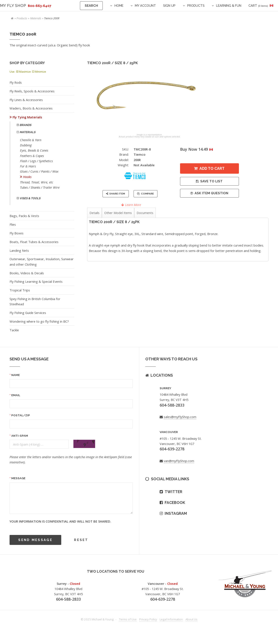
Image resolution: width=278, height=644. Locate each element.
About (191, 619)
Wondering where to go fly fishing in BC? (39, 321)
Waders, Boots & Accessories (31, 108)
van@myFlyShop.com (179, 461)
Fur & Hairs (28, 166)
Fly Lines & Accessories (26, 100)
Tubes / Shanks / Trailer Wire (40, 187)
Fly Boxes (17, 233)
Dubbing (26, 145)
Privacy (148, 619)
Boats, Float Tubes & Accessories (34, 242)
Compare (147, 194)
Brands (25, 125)
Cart (258, 6)
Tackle (14, 330)
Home (119, 6)
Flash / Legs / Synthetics (36, 161)
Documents (145, 213)
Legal (171, 619)
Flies (13, 224)
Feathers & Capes (32, 156)
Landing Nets (19, 250)
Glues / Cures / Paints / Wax (39, 171)
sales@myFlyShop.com (180, 417)
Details (94, 213)
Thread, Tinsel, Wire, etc (37, 182)
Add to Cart (212, 168)
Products (196, 6)
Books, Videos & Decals (27, 273)
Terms (128, 619)
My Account (145, 6)
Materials (36, 18)
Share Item (117, 194)
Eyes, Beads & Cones (34, 150)
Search (91, 6)
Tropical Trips (20, 290)
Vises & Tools (30, 198)
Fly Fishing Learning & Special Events (36, 281)
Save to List (211, 181)
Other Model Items (118, 213)
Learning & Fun (229, 6)
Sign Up (169, 6)
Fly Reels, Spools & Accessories (32, 91)
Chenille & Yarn (31, 140)
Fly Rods (16, 82)
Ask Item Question (211, 193)
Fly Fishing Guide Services (28, 313)
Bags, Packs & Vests (24, 216)
